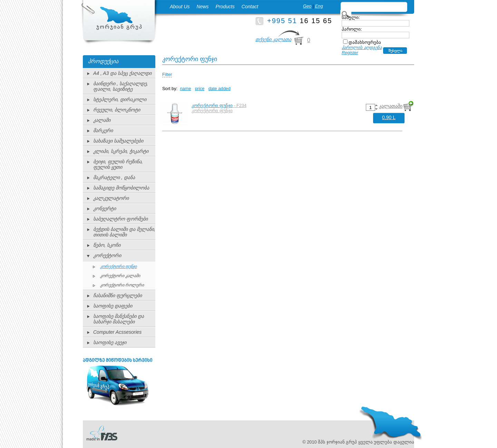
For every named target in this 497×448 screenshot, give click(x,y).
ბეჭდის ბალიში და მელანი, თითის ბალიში (124, 232)
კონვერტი (105, 208)
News (203, 7)
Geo (307, 6)
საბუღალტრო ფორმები (120, 219)
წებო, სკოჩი (107, 245)
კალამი (102, 120)
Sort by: (170, 89)
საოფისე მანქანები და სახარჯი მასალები (119, 319)
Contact (250, 7)
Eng (319, 6)
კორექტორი (107, 255)
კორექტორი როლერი (122, 285)
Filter (167, 74)
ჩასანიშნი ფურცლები (118, 295)
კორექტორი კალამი (120, 276)
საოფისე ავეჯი (110, 342)
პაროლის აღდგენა (362, 47)
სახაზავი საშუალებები (118, 141)
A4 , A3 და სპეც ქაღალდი (122, 73)
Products (225, 7)
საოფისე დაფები (113, 306)
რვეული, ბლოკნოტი (117, 110)
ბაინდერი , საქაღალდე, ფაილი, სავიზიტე (121, 86)
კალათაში (391, 106)
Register (350, 53)
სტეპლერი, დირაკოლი (120, 99)
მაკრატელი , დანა (114, 177)
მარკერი (103, 130)
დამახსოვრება (365, 42)
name (186, 89)
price (200, 89)
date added (220, 89)
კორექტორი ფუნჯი (118, 266)
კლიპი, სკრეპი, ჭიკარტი (121, 151)
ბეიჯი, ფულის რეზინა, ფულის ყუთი (118, 164)
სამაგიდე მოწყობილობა (121, 188)
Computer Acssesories (117, 332)
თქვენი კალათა (273, 39)
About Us (180, 7)
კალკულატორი (111, 198)
